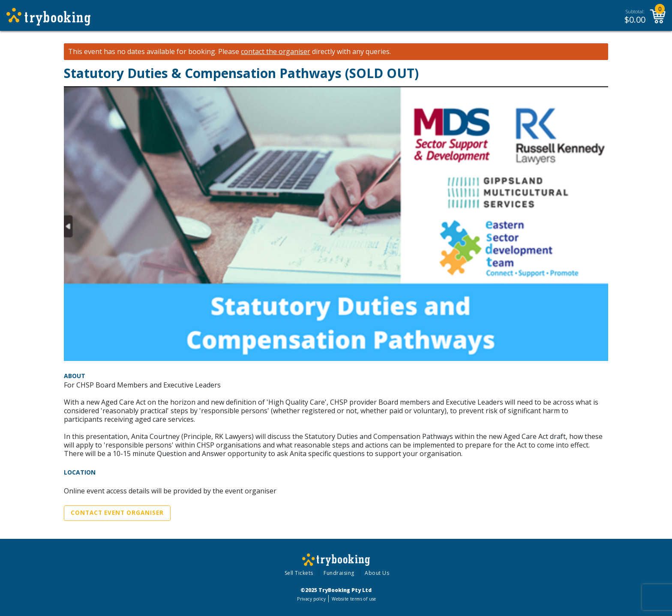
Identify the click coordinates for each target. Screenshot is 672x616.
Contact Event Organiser (117, 513)
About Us (377, 573)
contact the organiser (276, 52)
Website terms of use (354, 599)
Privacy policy (311, 599)
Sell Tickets (299, 573)
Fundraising (339, 573)
